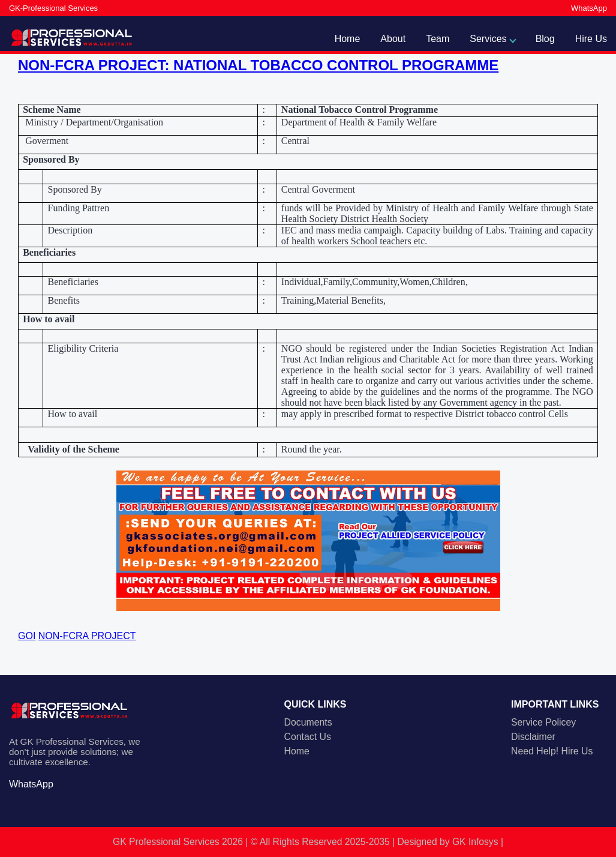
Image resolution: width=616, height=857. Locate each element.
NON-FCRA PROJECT (87, 636)
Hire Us (591, 39)
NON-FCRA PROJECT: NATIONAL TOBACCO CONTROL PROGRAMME (258, 65)
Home (348, 39)
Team (438, 39)
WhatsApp (589, 8)
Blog (545, 39)
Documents (308, 722)
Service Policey (543, 722)
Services (488, 39)
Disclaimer (533, 737)
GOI (27, 636)
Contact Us (308, 737)
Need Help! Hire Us (552, 751)
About (393, 39)
